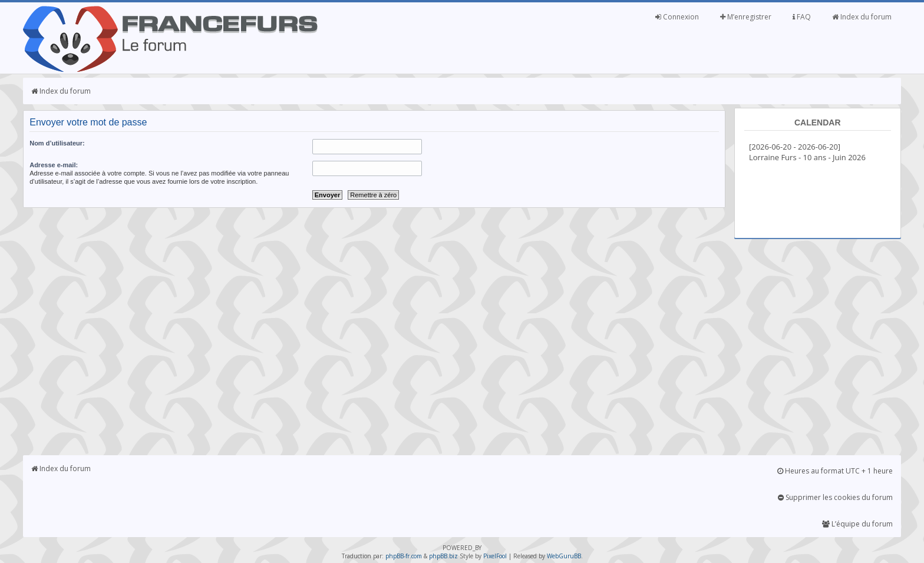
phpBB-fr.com (404, 556)
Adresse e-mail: (54, 165)
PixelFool (495, 556)
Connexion (677, 17)
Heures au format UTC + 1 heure (835, 471)
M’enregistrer (746, 17)
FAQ (802, 17)
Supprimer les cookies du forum (835, 497)
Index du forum (862, 17)
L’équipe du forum (857, 524)
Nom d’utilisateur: (57, 143)
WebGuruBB (564, 556)
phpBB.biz (443, 556)
